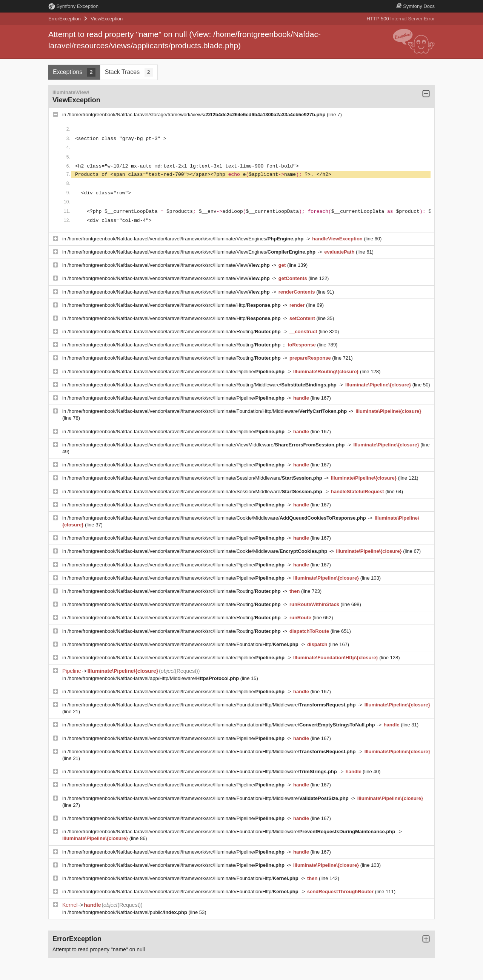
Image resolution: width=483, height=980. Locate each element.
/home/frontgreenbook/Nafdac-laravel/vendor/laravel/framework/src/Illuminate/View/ (169, 265)
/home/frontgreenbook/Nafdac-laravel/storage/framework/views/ (197, 115)
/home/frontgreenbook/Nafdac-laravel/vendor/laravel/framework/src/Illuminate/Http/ (175, 305)
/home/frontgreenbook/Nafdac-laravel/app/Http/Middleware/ (154, 678)
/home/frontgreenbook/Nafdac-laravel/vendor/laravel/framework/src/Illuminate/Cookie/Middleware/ (218, 518)
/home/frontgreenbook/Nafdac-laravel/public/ (128, 912)
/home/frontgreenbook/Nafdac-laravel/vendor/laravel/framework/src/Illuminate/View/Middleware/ (207, 445)
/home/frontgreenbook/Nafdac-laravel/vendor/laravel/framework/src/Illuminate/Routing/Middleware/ (203, 385)
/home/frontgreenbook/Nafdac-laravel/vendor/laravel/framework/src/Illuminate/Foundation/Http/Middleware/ (208, 411)
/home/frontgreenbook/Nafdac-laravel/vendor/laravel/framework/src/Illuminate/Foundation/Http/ (184, 644)
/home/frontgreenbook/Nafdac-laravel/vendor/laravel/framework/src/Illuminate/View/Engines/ (186, 239)
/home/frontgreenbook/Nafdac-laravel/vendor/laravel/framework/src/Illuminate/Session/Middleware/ (195, 478)
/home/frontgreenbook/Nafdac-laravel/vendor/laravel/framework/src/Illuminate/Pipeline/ (177, 372)
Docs (415, 6)
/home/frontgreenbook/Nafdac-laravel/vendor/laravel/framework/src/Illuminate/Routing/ (175, 332)
